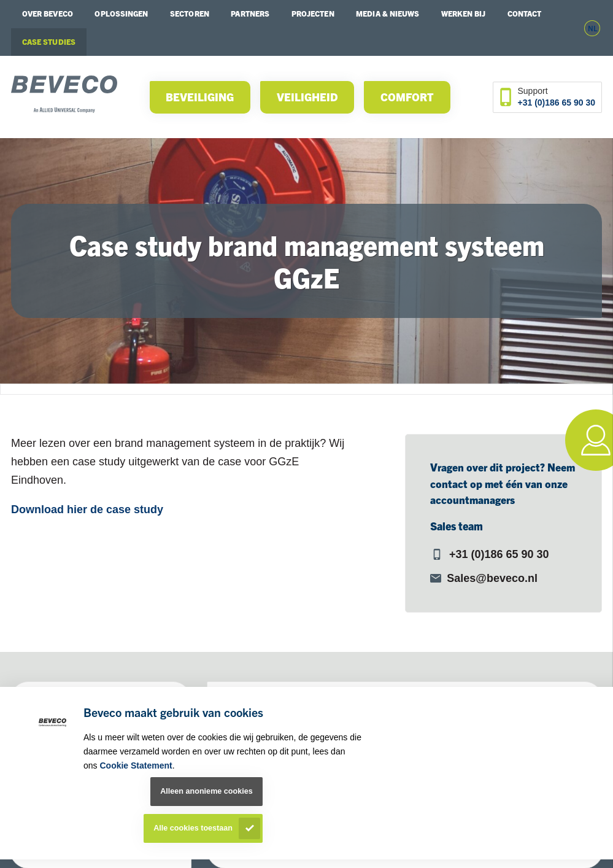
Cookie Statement (136, 765)
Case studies (49, 42)
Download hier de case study (87, 510)
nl (592, 28)
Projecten (313, 14)
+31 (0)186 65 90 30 (557, 103)
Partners (250, 14)
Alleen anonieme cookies (206, 791)
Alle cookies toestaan (193, 828)
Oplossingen (121, 14)
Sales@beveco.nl (492, 578)
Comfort (407, 97)
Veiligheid (307, 97)
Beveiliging (200, 97)
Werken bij (463, 14)
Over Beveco (48, 14)
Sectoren (190, 14)
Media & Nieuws (387, 14)
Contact (525, 14)
